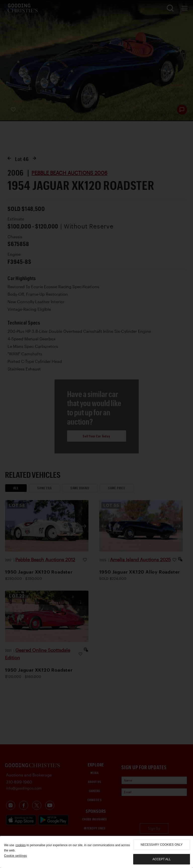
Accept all (162, 859)
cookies (20, 845)
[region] (96, 852)
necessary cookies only (162, 845)
